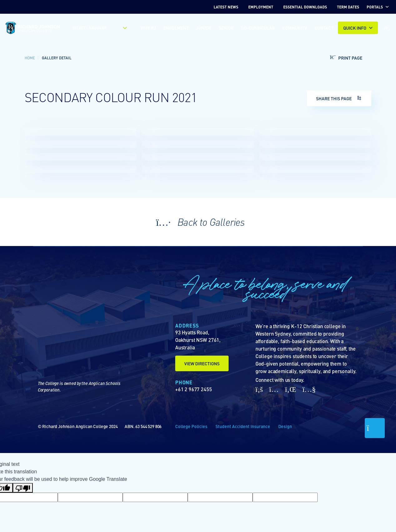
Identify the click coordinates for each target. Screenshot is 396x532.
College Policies (191, 426)
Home (30, 58)
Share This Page (339, 98)
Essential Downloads (305, 7)
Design (285, 426)
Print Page (344, 58)
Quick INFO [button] (355, 28)
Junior (204, 28)
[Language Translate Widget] (96, 28)
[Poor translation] (23, 488)
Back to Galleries (198, 222)
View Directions (202, 363)
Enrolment (176, 28)
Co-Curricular (258, 28)
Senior (226, 28)
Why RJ (148, 28)
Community (295, 28)
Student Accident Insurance (243, 426)
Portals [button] (375, 7)
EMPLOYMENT (261, 7)
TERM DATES (348, 7)
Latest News (226, 7)
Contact (324, 28)
